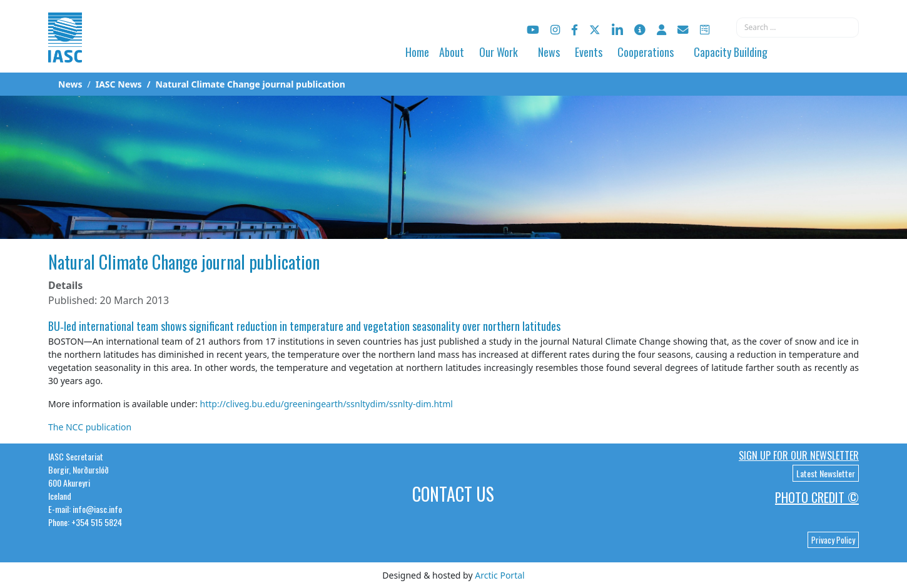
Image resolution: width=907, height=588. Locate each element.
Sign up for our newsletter (799, 455)
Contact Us (453, 494)
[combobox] (798, 28)
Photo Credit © (817, 497)
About (452, 52)
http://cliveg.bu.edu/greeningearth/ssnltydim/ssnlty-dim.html (327, 404)
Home (417, 52)
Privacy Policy (833, 540)
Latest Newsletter (826, 473)
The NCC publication (90, 427)
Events (589, 52)
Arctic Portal (499, 575)
